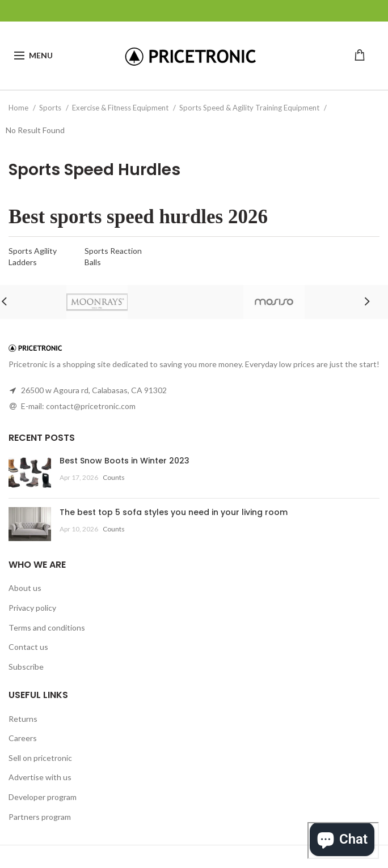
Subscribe (26, 667)
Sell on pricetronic (40, 758)
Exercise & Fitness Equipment (121, 108)
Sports (51, 108)
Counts (114, 477)
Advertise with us (40, 777)
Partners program (40, 817)
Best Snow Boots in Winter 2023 (125, 461)
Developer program (43, 797)
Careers (23, 738)
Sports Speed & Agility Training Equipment (250, 108)
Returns (23, 719)
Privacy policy (32, 608)
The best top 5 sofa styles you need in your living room (174, 512)
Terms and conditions (47, 627)
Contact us (28, 647)
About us (25, 588)
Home (19, 108)
